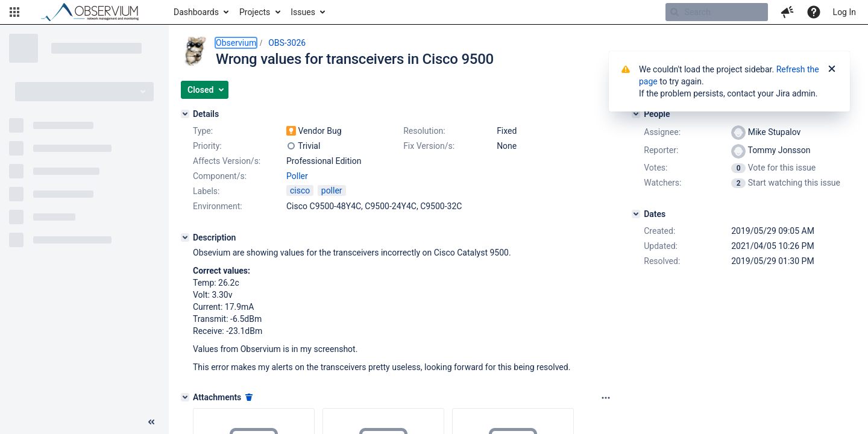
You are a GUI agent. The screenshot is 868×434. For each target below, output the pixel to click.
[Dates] (636, 214)
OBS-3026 (287, 43)
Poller (297, 176)
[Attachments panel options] (606, 398)
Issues (303, 12)
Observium (236, 43)
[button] (14, 12)
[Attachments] (185, 397)
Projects (255, 12)
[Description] (185, 237)
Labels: (206, 191)
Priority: (207, 146)
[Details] (185, 114)
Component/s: (220, 176)
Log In (844, 12)
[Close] (832, 69)
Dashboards (196, 12)
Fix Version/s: (429, 146)
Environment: (218, 206)
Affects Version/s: (227, 161)
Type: (203, 131)
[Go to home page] (95, 12)
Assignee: (662, 132)
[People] (636, 114)
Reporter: (661, 150)
